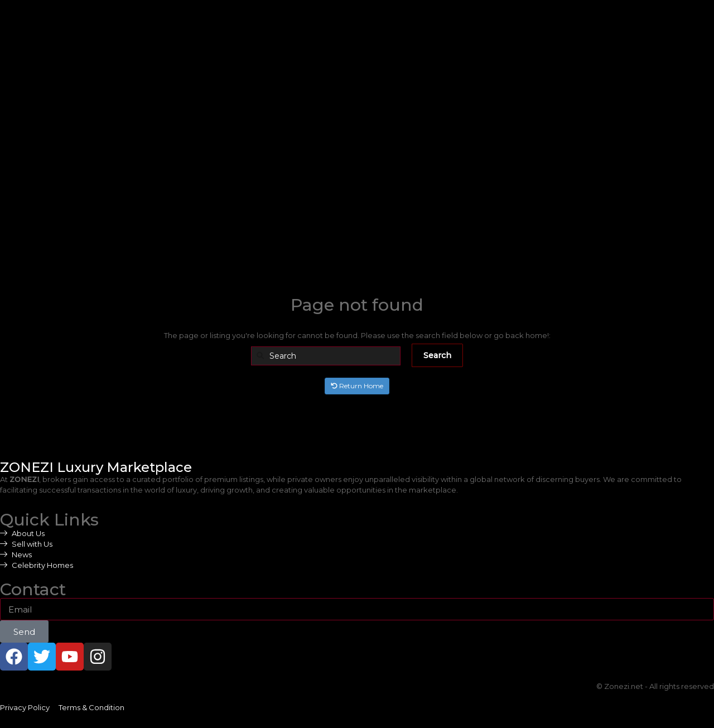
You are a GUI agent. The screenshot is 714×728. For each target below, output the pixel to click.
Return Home (357, 386)
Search (437, 355)
